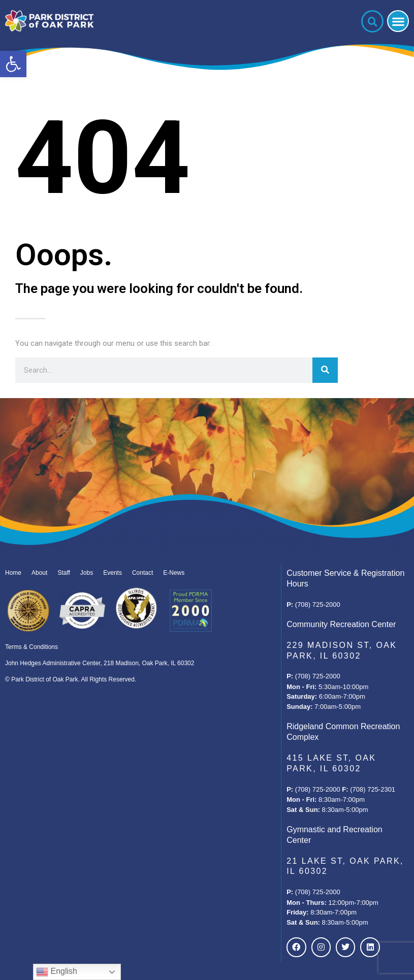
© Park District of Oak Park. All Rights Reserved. (71, 679)
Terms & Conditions (31, 647)
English (57, 972)
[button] (13, 64)
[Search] (325, 370)
